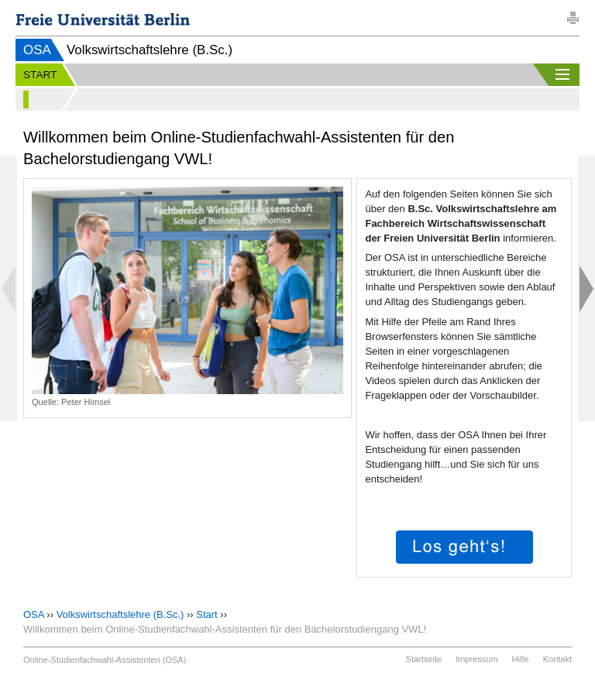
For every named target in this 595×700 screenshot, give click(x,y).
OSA (37, 50)
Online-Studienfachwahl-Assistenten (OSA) (105, 660)
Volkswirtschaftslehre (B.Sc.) (120, 614)
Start (206, 614)
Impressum (476, 659)
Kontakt (557, 659)
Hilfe (521, 659)
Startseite (424, 659)
